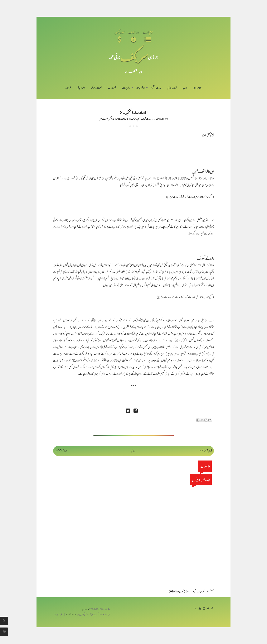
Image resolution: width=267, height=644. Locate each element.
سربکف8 (133, 119)
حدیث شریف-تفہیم (144, 119)
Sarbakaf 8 (122, 119)
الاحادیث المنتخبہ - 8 (133, 112)
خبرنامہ (68, 88)
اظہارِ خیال (81, 88)
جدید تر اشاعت (61, 451)
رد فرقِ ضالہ (126, 88)
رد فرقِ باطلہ (140, 88)
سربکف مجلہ (85, 610)
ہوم (133, 451)
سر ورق (197, 88)
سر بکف (134, 57)
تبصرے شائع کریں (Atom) (182, 592)
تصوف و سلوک (96, 88)
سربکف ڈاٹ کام (70, 615)
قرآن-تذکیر (172, 88)
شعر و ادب (112, 88)
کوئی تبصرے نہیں (105, 119)
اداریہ (185, 88)
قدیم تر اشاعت (206, 451)
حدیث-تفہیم (156, 88)
